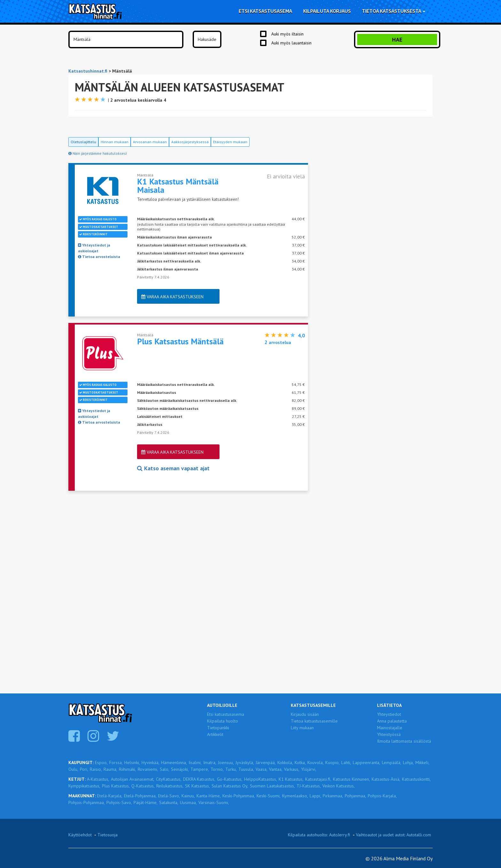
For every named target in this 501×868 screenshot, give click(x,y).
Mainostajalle (390, 728)
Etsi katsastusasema (265, 11)
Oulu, (73, 769)
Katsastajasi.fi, (318, 779)
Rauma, (110, 769)
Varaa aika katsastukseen (172, 297)
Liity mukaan (302, 728)
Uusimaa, (188, 802)
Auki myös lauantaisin (291, 43)
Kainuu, (188, 796)
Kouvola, (316, 762)
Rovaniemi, (148, 769)
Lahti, (346, 762)
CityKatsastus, (169, 779)
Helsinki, (132, 762)
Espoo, (101, 762)
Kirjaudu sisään (305, 714)
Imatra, (210, 762)
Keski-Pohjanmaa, (239, 796)
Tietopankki (218, 728)
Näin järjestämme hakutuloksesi (98, 153)
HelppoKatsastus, (261, 779)
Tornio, (217, 769)
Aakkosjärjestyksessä (190, 142)
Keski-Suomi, (269, 796)
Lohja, (408, 762)
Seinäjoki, (180, 769)
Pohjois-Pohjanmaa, (87, 802)
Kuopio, (332, 762)
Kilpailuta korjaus (327, 11)
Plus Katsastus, (116, 786)
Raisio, (96, 769)
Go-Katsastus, (230, 779)
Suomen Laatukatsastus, (272, 786)
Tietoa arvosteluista (99, 257)
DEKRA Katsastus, (199, 779)
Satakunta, (169, 802)
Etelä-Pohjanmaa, (140, 796)
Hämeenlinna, (174, 762)
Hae (397, 39)
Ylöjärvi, (309, 769)
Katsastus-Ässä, (386, 779)
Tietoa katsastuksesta (394, 11)
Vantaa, (276, 769)
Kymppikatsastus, (84, 786)
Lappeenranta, (366, 762)
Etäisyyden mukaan (230, 142)
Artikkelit (215, 734)
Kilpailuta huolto (223, 721)
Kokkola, (285, 762)
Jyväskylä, (245, 762)
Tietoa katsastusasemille (314, 721)
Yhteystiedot (389, 714)
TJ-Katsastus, (309, 786)
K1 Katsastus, (291, 779)
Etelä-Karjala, (110, 796)
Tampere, (200, 769)
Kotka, (300, 762)
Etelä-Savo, (169, 796)
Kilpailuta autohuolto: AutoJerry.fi (319, 835)
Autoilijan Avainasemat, (133, 779)
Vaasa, (262, 769)
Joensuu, (226, 762)
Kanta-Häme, (209, 796)
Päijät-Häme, (146, 802)
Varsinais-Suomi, (214, 802)
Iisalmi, (195, 762)
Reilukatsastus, (170, 786)
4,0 (301, 335)
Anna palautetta (392, 721)
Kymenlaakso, (295, 796)
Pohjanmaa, (355, 796)
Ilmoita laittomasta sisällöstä (404, 741)
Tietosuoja (108, 835)
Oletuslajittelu (83, 142)
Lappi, (315, 796)
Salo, (165, 769)
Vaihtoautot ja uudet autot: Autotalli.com (393, 835)
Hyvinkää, (150, 762)
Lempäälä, (392, 762)
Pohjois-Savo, (119, 802)
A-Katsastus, (98, 779)
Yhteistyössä (389, 734)
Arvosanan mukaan (150, 142)
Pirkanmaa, (333, 796)
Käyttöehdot (80, 835)
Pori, (84, 769)
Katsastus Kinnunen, (351, 779)
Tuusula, (246, 769)
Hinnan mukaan (115, 142)
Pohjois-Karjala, (382, 796)
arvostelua (278, 342)
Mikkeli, (422, 762)
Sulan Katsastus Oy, (230, 786)
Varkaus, (292, 769)
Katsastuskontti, (416, 779)
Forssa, (116, 762)
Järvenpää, (266, 762)
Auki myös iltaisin (287, 34)
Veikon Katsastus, (339, 786)
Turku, (231, 769)
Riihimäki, (127, 769)
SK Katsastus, (197, 786)
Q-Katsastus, (143, 786)
